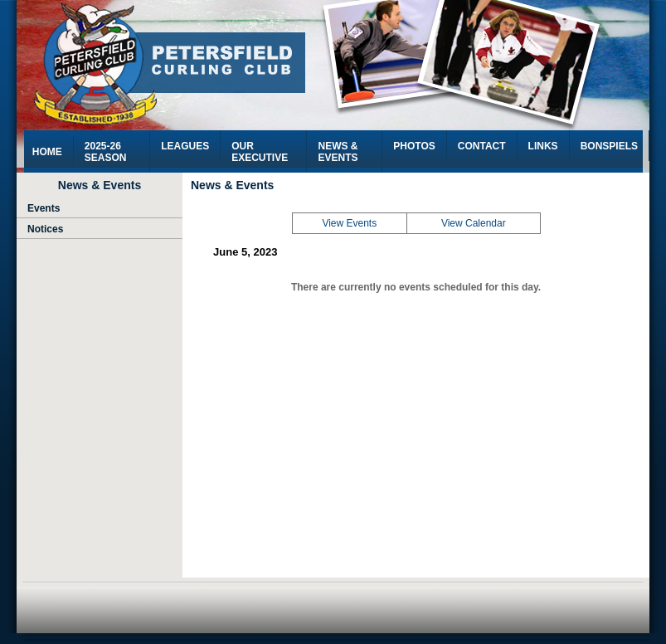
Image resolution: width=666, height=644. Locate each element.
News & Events (338, 152)
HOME (47, 152)
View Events (349, 223)
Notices (45, 229)
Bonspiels (609, 146)
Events (43, 208)
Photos (414, 146)
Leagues (185, 146)
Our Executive (260, 152)
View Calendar (474, 223)
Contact (482, 146)
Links (543, 146)
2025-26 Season (106, 152)
